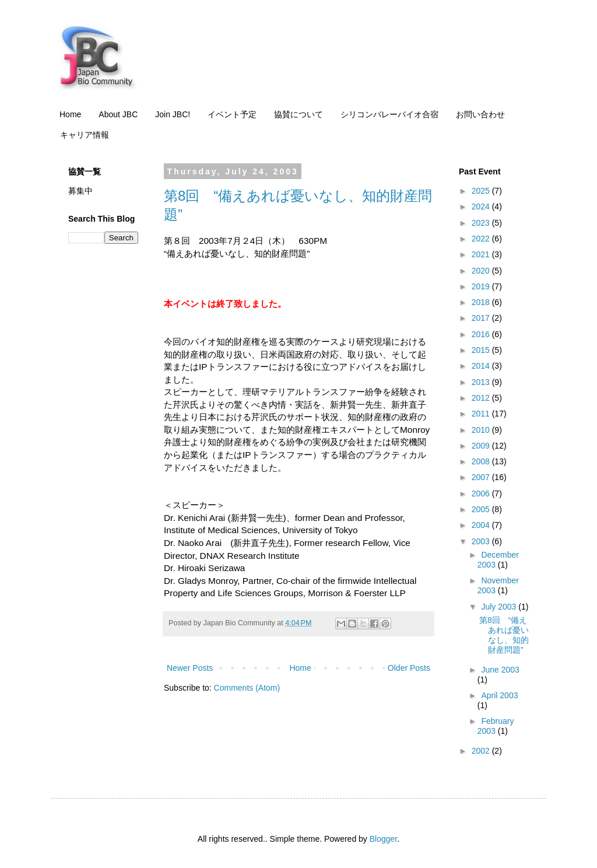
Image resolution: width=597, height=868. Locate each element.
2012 (482, 398)
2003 (482, 541)
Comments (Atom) (247, 688)
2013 (482, 382)
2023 (482, 223)
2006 (482, 494)
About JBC (118, 114)
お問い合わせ (480, 114)
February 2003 (496, 726)
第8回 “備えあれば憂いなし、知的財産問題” (504, 635)
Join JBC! (173, 114)
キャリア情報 (85, 135)
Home (70, 114)
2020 (482, 271)
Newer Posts (190, 668)
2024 (482, 206)
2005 (482, 509)
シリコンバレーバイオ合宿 (389, 114)
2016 (482, 334)
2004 (482, 525)
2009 (482, 446)
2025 (482, 191)
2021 (482, 254)
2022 (482, 239)
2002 (482, 751)
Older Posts (409, 668)
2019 (482, 286)
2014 (482, 366)
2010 (482, 430)
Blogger (383, 839)
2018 (482, 302)
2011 (482, 414)
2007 (482, 477)
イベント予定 (232, 114)
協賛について (298, 114)
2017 (482, 318)
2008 (482, 461)
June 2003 (500, 670)
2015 (482, 350)
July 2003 (500, 607)
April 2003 (499, 695)
